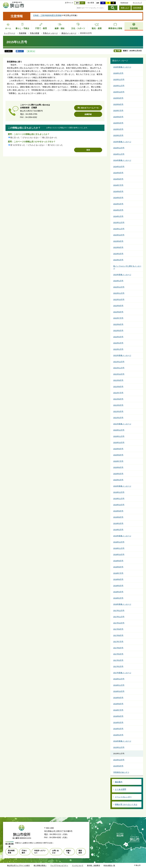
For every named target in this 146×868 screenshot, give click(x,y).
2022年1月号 (118, 349)
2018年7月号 (118, 573)
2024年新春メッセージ (122, 160)
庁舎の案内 (24, 852)
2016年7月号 (118, 710)
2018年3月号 (118, 592)
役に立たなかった (50, 137)
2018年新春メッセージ (122, 604)
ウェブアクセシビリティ (59, 865)
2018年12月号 (119, 542)
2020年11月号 (119, 436)
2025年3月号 (118, 129)
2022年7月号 (118, 318)
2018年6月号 (118, 579)
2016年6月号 (118, 716)
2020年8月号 (118, 455)
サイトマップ (137, 3)
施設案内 (119, 782)
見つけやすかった (18, 145)
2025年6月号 (118, 117)
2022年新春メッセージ (122, 355)
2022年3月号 (118, 337)
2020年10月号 (119, 442)
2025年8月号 (118, 104)
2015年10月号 (119, 760)
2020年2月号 (118, 480)
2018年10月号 (119, 554)
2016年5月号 (118, 722)
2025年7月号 (118, 111)
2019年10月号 (119, 505)
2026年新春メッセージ (122, 67)
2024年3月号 (118, 204)
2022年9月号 (118, 306)
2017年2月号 (118, 666)
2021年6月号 (118, 399)
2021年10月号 (119, 374)
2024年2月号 (118, 210)
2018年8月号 (118, 567)
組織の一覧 (69, 852)
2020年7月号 (118, 461)
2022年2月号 (118, 343)
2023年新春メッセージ (122, 275)
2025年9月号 (118, 98)
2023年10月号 (119, 235)
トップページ (10, 33)
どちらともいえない (31, 137)
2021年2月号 (118, 418)
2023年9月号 (118, 241)
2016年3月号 (118, 729)
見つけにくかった (55, 145)
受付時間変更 (11, 852)
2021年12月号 (119, 362)
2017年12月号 (119, 611)
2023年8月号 (118, 247)
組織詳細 (88, 114)
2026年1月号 (118, 73)
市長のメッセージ (50, 33)
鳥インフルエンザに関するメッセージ (127, 267)
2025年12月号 (119, 79)
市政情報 (23, 33)
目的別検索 (137, 8)
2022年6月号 (118, 324)
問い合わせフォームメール (88, 108)
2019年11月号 (119, 499)
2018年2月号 (118, 598)
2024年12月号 (119, 148)
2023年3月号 (118, 254)
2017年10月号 (119, 623)
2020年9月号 (118, 449)
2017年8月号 (118, 635)
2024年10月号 (119, 167)
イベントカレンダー (123, 797)
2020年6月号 (118, 467)
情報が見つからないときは (126, 804)
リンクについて (78, 865)
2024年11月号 (119, 154)
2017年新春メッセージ (122, 673)
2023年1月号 (118, 281)
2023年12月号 (119, 222)
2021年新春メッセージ (122, 424)
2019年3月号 (118, 523)
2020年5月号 (118, 474)
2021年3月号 (118, 411)
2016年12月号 (119, 679)
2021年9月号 (118, 380)
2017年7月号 (118, 642)
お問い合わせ (55, 852)
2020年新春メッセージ (122, 486)
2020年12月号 (119, 430)
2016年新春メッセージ (122, 741)
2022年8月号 (118, 312)
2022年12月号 (119, 287)
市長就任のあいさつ (121, 772)
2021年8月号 (118, 387)
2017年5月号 (118, 654)
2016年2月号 (118, 735)
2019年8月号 (118, 517)
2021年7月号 (118, 393)
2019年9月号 (118, 511)
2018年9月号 (118, 561)
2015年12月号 (119, 747)
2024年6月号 (118, 191)
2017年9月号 (118, 629)
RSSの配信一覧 (109, 865)
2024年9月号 (118, 173)
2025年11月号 (119, 86)
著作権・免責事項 (93, 865)
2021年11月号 (119, 368)
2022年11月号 (119, 293)
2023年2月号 (118, 260)
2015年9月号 (118, 766)
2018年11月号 (119, 548)
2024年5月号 (118, 198)
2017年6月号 (118, 648)
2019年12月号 (119, 492)
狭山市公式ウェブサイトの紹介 (19, 865)
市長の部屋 (35, 33)
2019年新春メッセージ (122, 536)
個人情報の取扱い (40, 865)
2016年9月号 (118, 698)
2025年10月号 (119, 92)
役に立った (15, 137)
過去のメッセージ (69, 33)
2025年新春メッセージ (122, 142)
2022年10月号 (119, 299)
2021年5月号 (118, 405)
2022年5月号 (118, 331)
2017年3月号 (118, 660)
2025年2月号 (118, 135)
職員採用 (80, 852)
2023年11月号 (119, 229)
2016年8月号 (118, 704)
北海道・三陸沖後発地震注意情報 (47, 15)
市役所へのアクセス (40, 852)
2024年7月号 (118, 185)
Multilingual (124, 3)
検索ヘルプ (125, 8)
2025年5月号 (118, 123)
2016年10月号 (119, 691)
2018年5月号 (118, 586)
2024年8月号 (118, 179)
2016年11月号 (119, 685)
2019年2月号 (118, 530)
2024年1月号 (118, 216)
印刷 (119, 51)
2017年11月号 (119, 617)
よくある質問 (120, 789)
